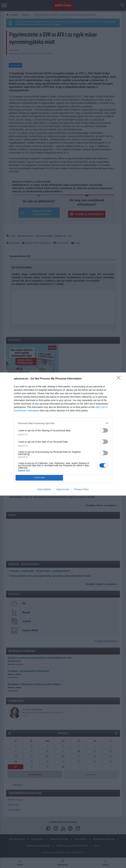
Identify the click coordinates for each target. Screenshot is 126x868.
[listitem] (63, 423)
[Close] (120, 379)
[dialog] (63, 434)
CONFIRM (39, 478)
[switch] (104, 430)
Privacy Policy (81, 489)
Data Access (63, 489)
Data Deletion (44, 489)
